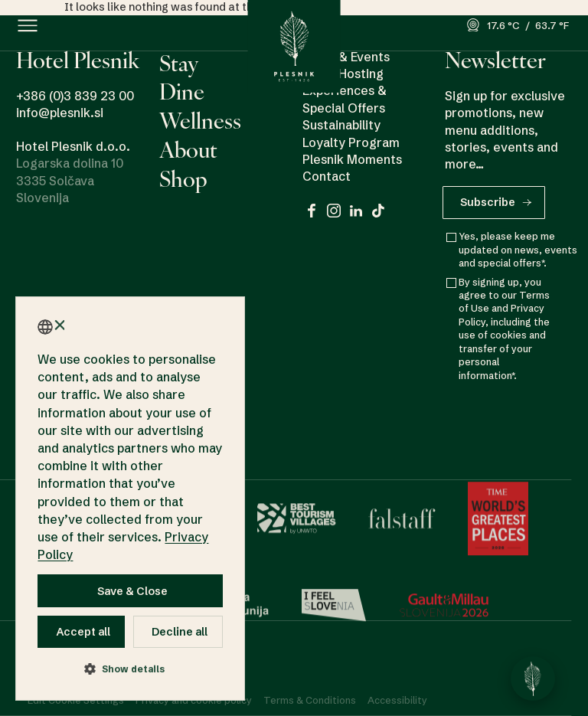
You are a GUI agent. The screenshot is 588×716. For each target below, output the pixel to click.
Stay (179, 63)
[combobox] (45, 327)
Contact (327, 177)
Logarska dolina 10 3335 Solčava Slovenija (70, 180)
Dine (182, 91)
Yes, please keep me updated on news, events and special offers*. (518, 252)
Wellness (200, 120)
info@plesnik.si (60, 113)
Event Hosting (343, 74)
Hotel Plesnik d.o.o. (73, 146)
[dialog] (130, 499)
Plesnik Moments (352, 159)
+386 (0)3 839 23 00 (75, 96)
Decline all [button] (180, 632)
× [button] (59, 326)
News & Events (346, 57)
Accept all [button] (83, 632)
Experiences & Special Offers (345, 100)
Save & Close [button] (132, 591)
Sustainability (341, 125)
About (188, 149)
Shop (183, 178)
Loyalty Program (351, 142)
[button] (28, 25)
